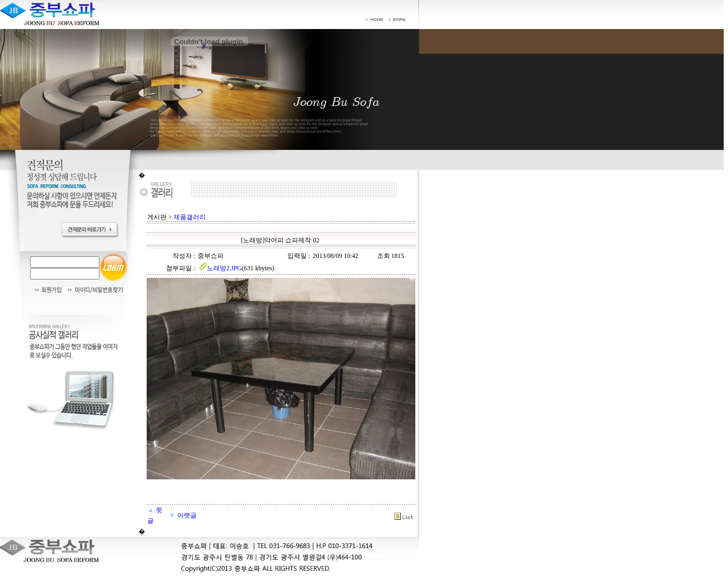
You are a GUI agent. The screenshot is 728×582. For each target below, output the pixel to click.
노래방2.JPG (220, 268)
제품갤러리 (190, 217)
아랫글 (183, 515)
